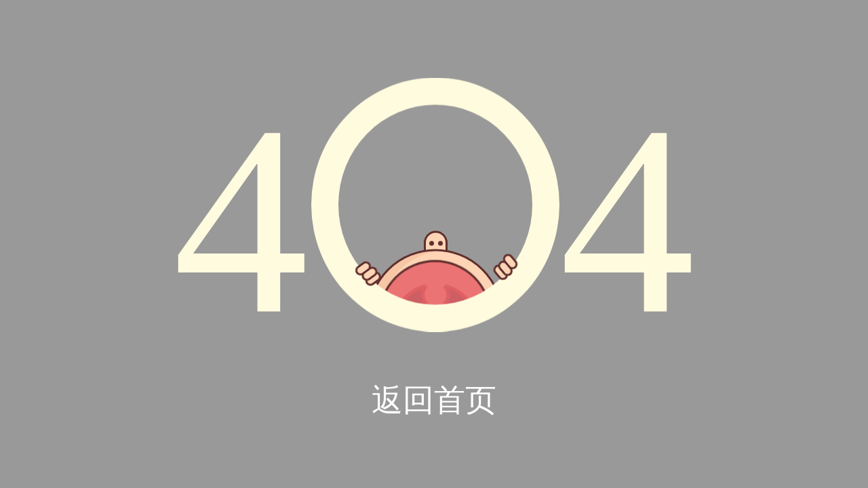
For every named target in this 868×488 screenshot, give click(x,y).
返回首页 (434, 400)
